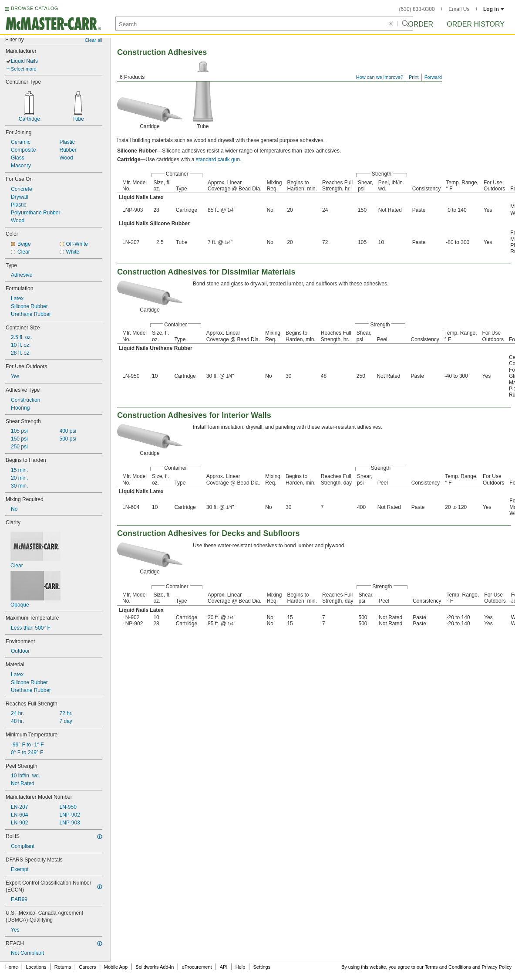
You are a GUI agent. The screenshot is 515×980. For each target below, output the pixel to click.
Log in (494, 9)
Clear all (94, 40)
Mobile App (116, 967)
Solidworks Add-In (155, 967)
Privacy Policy (497, 967)
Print (414, 77)
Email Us (459, 9)
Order (421, 24)
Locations (36, 967)
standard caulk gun (218, 159)
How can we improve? (380, 77)
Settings (262, 967)
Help (241, 967)
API (224, 967)
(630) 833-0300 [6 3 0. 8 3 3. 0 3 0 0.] (417, 9)
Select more (24, 69)
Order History (476, 24)
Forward (433, 77)
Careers (87, 967)
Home (12, 967)
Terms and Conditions (448, 967)
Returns (63, 967)
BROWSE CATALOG (34, 8)
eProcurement (197, 967)
